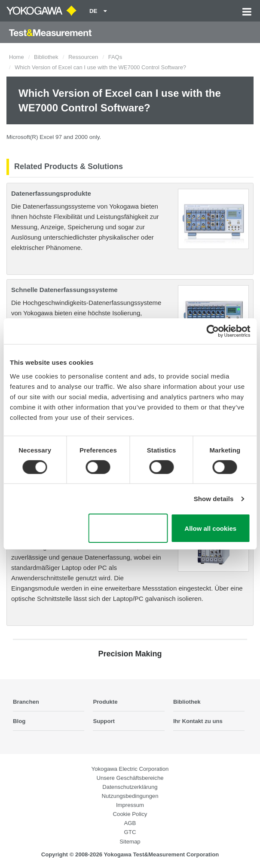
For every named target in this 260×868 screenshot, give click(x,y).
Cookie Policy (130, 814)
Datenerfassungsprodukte (51, 193)
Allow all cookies (210, 528)
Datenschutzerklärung (130, 787)
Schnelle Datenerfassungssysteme (64, 290)
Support (104, 721)
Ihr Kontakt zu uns (198, 721)
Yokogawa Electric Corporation (130, 769)
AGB (130, 823)
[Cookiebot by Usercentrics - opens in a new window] (213, 331)
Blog (19, 721)
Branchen (26, 702)
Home (17, 57)
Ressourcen (83, 57)
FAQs (115, 57)
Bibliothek (46, 57)
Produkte (105, 702)
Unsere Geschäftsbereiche (130, 778)
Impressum (130, 805)
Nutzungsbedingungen (130, 796)
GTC (130, 832)
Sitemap (130, 842)
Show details (214, 499)
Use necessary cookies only (128, 528)
